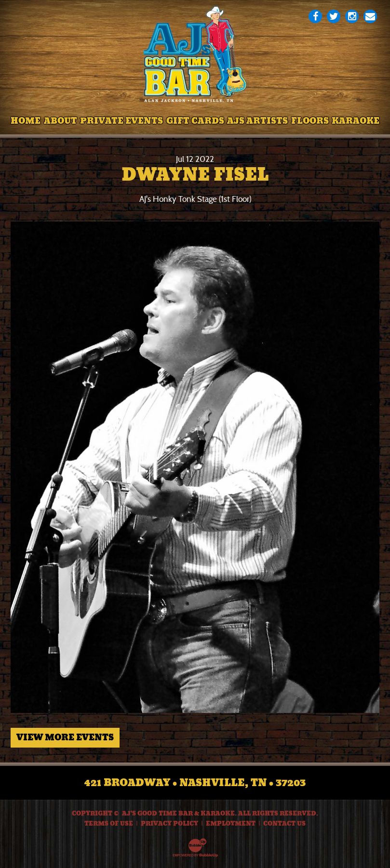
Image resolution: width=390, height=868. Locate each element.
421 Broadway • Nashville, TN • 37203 (195, 783)
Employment (231, 824)
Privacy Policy (169, 824)
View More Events (65, 737)
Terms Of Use (109, 824)
